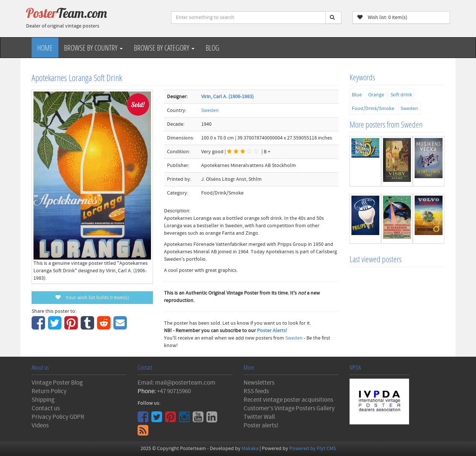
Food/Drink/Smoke (373, 109)
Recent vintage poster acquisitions (288, 400)
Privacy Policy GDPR (58, 417)
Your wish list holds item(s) (92, 298)
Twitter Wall (259, 417)
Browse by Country (93, 48)
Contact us (46, 408)
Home (45, 48)
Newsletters (259, 383)
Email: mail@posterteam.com (176, 383)
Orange (376, 95)
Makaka (250, 449)
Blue (357, 95)
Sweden (210, 110)
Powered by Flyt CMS (313, 449)
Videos (40, 426)
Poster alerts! (261, 426)
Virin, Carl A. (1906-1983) (227, 97)
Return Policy (49, 391)
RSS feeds (256, 391)
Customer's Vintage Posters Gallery (289, 408)
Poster (67, 13)
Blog (213, 48)
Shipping (43, 400)
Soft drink (401, 95)
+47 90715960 (174, 391)
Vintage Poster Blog (57, 383)
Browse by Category (164, 48)
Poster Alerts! (272, 331)
